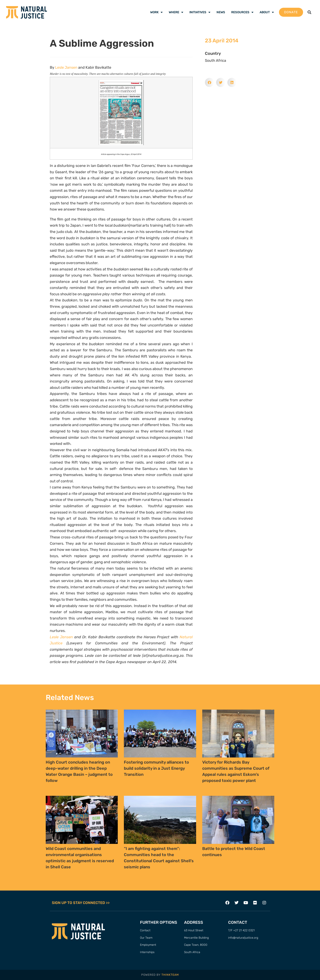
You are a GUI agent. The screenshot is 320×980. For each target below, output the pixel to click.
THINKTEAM (170, 975)
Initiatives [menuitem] (200, 12)
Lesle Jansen (66, 67)
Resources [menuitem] (242, 12)
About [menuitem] (267, 12)
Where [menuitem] (176, 12)
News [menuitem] (221, 12)
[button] (309, 12)
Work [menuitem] (156, 12)
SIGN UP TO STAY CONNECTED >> (81, 903)
